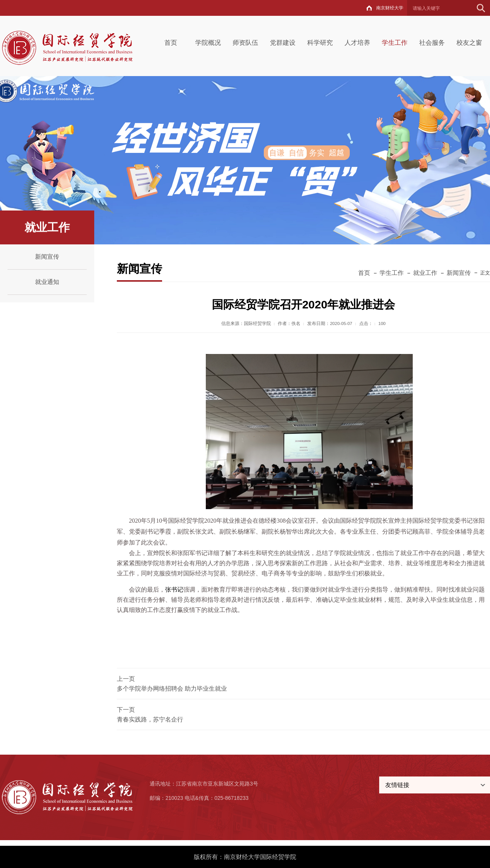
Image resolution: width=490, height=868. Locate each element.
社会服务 (432, 43)
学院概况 (208, 43)
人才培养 (357, 43)
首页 (171, 43)
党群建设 (283, 43)
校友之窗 (469, 43)
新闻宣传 (47, 257)
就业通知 (47, 282)
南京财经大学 (390, 8)
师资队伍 (245, 43)
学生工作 (395, 43)
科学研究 (320, 43)
